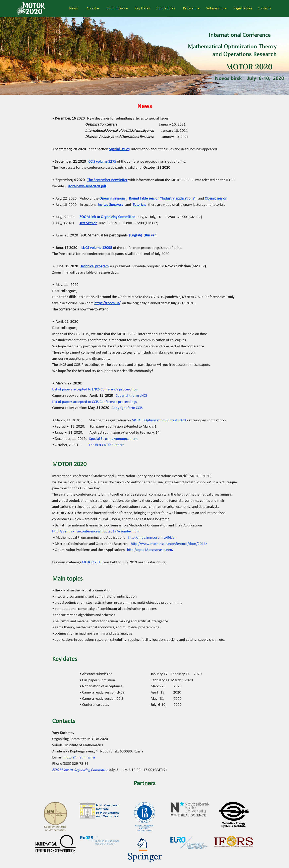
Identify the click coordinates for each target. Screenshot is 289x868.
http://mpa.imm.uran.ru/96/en (152, 538)
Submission (214, 9)
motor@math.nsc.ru (79, 758)
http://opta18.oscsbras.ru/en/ (150, 550)
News (73, 9)
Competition (164, 9)
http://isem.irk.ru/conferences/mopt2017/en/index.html (96, 532)
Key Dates (141, 9)
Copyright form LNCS (131, 396)
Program (190, 9)
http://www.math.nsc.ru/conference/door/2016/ (169, 544)
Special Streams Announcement (113, 439)
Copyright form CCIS (127, 408)
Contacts (264, 9)
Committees (114, 9)
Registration (241, 9)
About (89, 9)
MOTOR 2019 (92, 562)
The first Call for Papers (106, 445)
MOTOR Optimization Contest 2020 (159, 420)
